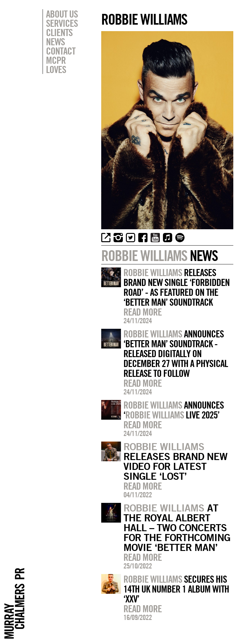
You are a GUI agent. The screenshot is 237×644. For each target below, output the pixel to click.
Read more (143, 312)
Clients (59, 32)
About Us (62, 14)
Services (62, 23)
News (55, 42)
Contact (61, 51)
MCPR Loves (56, 65)
